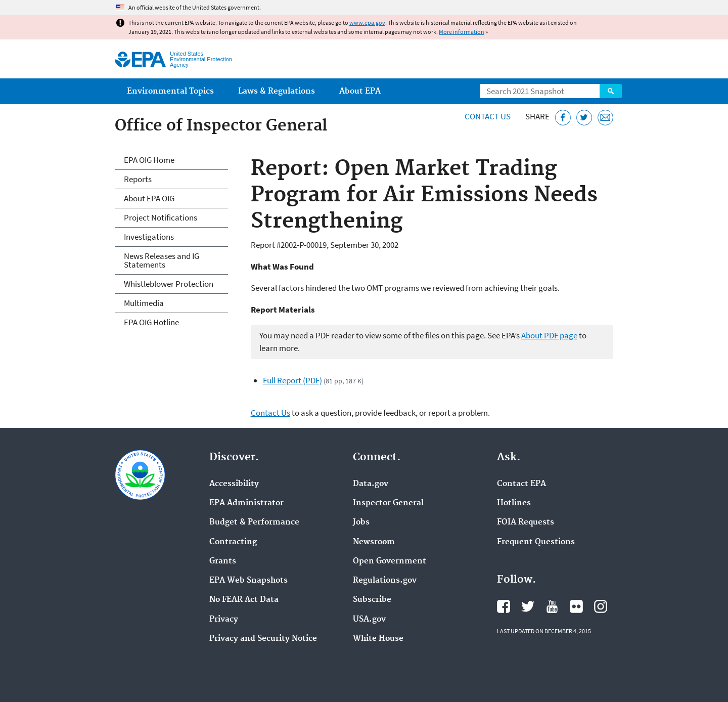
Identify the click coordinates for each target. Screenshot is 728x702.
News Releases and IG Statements (162, 260)
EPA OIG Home (149, 160)
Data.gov (371, 484)
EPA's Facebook (504, 606)
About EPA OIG (149, 198)
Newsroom (374, 542)
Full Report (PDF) (292, 380)
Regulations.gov (385, 581)
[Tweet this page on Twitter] (584, 118)
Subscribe (372, 600)
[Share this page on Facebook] (563, 118)
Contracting (233, 542)
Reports (138, 179)
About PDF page (549, 335)
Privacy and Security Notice (263, 639)
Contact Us (488, 116)
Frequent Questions (536, 542)
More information (462, 32)
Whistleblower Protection (169, 284)
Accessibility (234, 484)
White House (378, 639)
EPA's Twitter (528, 606)
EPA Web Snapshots (248, 581)
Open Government (390, 561)
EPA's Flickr (576, 606)
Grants (223, 561)
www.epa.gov (367, 23)
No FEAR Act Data (244, 600)
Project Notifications (161, 217)
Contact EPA (521, 484)
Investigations (149, 237)
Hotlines (514, 503)
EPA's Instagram (601, 606)
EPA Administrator (246, 503)
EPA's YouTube (552, 606)
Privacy (224, 620)
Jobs (361, 522)
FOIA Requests (526, 522)
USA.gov (369, 620)
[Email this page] (605, 118)
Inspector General (388, 503)
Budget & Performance (254, 522)
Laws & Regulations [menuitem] (277, 91)
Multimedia (144, 303)
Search (611, 91)
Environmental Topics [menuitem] (170, 91)
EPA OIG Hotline (151, 322)
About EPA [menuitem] (360, 91)
